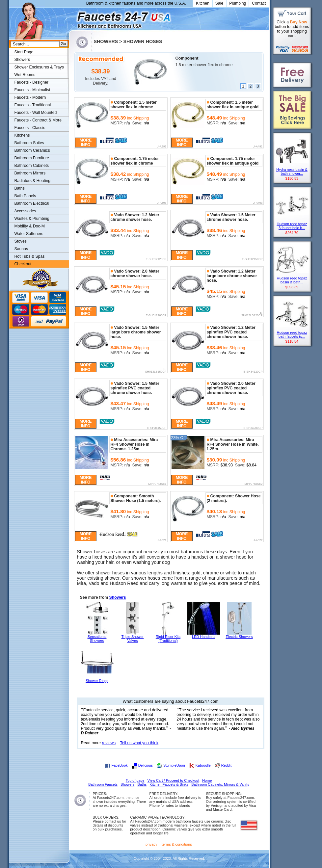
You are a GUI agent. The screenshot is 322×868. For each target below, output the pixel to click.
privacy (151, 844)
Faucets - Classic (30, 128)
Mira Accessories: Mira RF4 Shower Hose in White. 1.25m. (233, 444)
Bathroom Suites (29, 143)
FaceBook (120, 765)
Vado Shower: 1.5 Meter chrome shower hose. (231, 217)
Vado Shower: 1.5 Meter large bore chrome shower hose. (136, 332)
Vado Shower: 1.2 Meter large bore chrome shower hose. (232, 276)
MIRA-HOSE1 (158, 484)
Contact (259, 3)
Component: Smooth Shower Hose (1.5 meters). (136, 498)
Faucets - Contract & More (38, 120)
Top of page (135, 780)
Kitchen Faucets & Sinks (169, 784)
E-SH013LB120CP (252, 314)
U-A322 (258, 540)
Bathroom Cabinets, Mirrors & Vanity (220, 784)
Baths (20, 188)
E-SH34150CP (157, 428)
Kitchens (22, 135)
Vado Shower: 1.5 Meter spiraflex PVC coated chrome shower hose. (135, 388)
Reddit (226, 765)
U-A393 (162, 203)
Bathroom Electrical (32, 203)
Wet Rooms (25, 75)
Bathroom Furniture (32, 158)
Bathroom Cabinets (32, 166)
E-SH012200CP (156, 316)
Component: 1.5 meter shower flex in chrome (134, 105)
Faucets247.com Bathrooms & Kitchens (72, 18)
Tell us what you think (139, 743)
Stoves (21, 241)
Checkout (23, 264)
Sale (219, 3)
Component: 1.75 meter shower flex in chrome (135, 161)
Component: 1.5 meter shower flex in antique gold (233, 105)
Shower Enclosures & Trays (39, 67)
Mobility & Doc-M (30, 226)
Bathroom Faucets (103, 784)
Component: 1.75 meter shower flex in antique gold (233, 161)
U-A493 (258, 203)
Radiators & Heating (33, 181)
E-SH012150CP (252, 259)
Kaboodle (203, 765)
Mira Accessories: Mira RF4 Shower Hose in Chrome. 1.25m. (134, 444)
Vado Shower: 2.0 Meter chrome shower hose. (135, 274)
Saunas (21, 249)
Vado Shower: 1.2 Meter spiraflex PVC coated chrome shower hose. (231, 332)
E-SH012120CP (156, 259)
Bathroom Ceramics (32, 150)
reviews (109, 743)
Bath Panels (25, 196)
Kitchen (203, 3)
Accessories (25, 211)
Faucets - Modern (30, 97)
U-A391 (162, 147)
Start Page (24, 52)
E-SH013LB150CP (156, 370)
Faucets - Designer (31, 82)
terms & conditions (177, 844)
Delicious (146, 765)
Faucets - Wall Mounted (36, 113)
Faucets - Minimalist (32, 90)
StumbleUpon (174, 765)
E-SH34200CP (253, 428)
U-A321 (162, 540)
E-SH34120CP (253, 372)
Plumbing (238, 3)
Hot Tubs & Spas (30, 256)
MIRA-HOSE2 (254, 484)
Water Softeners (29, 234)
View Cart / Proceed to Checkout (174, 780)
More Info (86, 143)
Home (207, 780)
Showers (118, 597)
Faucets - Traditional (33, 105)
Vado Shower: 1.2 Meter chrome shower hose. (135, 217)
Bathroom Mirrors (30, 173)
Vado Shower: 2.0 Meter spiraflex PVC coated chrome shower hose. (231, 388)
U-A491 (258, 147)
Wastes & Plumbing (32, 219)
